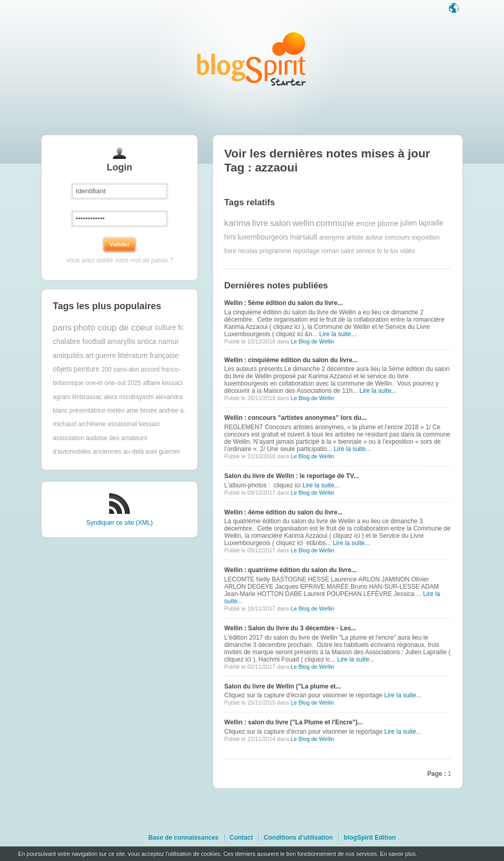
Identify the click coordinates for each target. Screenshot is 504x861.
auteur (374, 237)
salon (280, 223)
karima (237, 223)
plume (388, 223)
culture (165, 328)
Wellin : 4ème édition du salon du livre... (284, 512)
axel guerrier (163, 452)
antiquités (68, 356)
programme (275, 251)
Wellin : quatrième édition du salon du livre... (290, 570)
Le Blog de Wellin (312, 341)
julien (408, 223)
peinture (87, 369)
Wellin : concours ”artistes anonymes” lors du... (296, 418)
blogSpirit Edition (370, 838)
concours (397, 237)
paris (62, 328)
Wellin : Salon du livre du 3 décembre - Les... (290, 628)
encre (366, 223)
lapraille (431, 223)
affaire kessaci (163, 383)
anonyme (332, 237)
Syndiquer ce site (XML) (120, 523)
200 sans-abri (120, 369)
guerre (105, 356)
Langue (455, 9)
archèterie (92, 424)
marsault (304, 237)
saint (347, 251)
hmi (230, 237)
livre (260, 223)
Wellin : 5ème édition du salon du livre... (284, 303)
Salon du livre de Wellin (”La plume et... (283, 686)
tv (380, 251)
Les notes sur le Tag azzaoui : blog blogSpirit (252, 58)
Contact (241, 838)
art (89, 356)
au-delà (134, 452)
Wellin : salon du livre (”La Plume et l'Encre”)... (294, 722)
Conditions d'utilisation (299, 838)
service (365, 251)
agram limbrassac (78, 397)
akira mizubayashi (129, 397)
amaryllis (121, 342)
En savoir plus (397, 854)
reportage (306, 251)
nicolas (248, 251)
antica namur (158, 342)
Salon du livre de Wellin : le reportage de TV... (292, 476)
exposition (426, 237)
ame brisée (142, 410)
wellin (303, 223)
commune (335, 223)
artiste (355, 237)
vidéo (408, 251)
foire (230, 251)
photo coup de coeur (113, 328)
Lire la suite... (337, 334)
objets (63, 369)
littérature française (148, 356)
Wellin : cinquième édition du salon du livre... (291, 360)
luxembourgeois (263, 237)
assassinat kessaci (134, 424)
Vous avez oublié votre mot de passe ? (120, 260)
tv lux (391, 251)
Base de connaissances (183, 838)
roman (330, 251)
